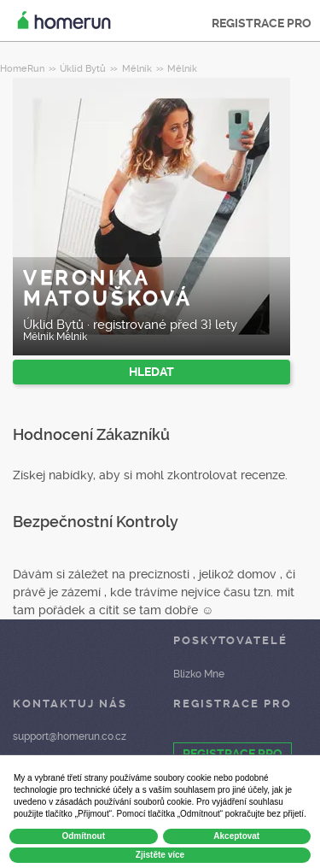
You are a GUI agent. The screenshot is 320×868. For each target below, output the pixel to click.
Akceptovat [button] (236, 836)
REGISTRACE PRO (262, 23)
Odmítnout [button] (83, 836)
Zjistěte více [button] (160, 855)
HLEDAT (151, 372)
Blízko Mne (199, 674)
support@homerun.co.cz (70, 736)
